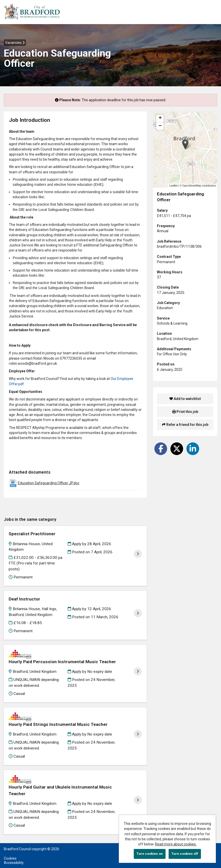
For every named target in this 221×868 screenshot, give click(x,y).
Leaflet (173, 186)
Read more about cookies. (176, 844)
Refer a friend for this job (185, 425)
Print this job (185, 412)
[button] (185, 144)
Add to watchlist (185, 399)
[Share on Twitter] (177, 449)
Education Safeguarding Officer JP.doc (49, 483)
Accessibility (14, 849)
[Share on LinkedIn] (193, 449)
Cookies (10, 845)
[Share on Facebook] (161, 449)
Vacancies (15, 43)
